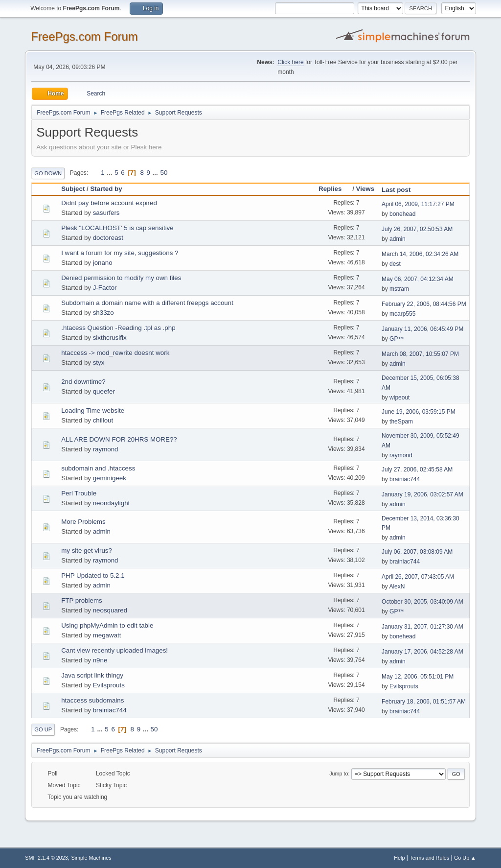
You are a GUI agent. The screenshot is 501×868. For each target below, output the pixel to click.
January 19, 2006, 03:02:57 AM (422, 494)
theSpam (401, 422)
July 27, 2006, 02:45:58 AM (417, 469)
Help (399, 858)
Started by (106, 189)
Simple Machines (91, 858)
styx (99, 363)
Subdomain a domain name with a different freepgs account (147, 303)
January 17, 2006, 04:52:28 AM (422, 652)
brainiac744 (405, 479)
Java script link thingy (92, 675)
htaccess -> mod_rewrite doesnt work (115, 353)
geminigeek (110, 478)
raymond (106, 449)
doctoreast (108, 238)
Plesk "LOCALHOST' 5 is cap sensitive (117, 228)
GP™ (397, 339)
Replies (334, 189)
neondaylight (112, 503)
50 (164, 173)
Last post (396, 190)
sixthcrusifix (110, 338)
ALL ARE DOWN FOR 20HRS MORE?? (119, 439)
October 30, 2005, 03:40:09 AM (422, 602)
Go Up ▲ (465, 858)
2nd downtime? (83, 382)
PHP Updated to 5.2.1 (93, 575)
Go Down (48, 173)
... (110, 173)
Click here (290, 62)
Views (365, 189)
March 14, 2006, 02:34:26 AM (420, 254)
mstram (399, 289)
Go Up (43, 729)
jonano (103, 263)
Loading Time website (93, 411)
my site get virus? (87, 551)
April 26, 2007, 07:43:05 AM (418, 577)
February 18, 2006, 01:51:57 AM (424, 702)
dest (395, 264)
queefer (104, 391)
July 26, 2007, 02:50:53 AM (417, 229)
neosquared (110, 610)
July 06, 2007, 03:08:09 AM (417, 552)
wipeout (399, 398)
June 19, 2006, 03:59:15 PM (419, 412)
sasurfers (106, 213)
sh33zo (103, 313)
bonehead (402, 214)
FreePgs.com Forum (84, 36)
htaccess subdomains (92, 700)
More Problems (83, 522)
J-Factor (105, 288)
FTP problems (81, 600)
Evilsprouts (109, 685)
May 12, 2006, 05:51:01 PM (418, 677)
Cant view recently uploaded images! (114, 650)
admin (398, 239)
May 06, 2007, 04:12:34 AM (418, 279)
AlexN (397, 586)
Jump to (339, 774)
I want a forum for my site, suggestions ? (120, 253)
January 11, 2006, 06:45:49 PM (422, 329)
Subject (73, 189)
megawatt (107, 635)
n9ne (100, 660)
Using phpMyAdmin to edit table (107, 625)
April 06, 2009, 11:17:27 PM (418, 204)
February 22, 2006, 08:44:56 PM (424, 304)
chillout (103, 420)
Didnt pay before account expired (109, 203)
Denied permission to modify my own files (121, 278)
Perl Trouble (79, 493)
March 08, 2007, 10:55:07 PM (420, 354)
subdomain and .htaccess (98, 468)
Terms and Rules (429, 858)
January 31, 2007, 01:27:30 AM (422, 627)
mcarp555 (402, 314)
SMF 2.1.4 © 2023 (46, 858)
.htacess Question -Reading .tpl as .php (118, 328)
